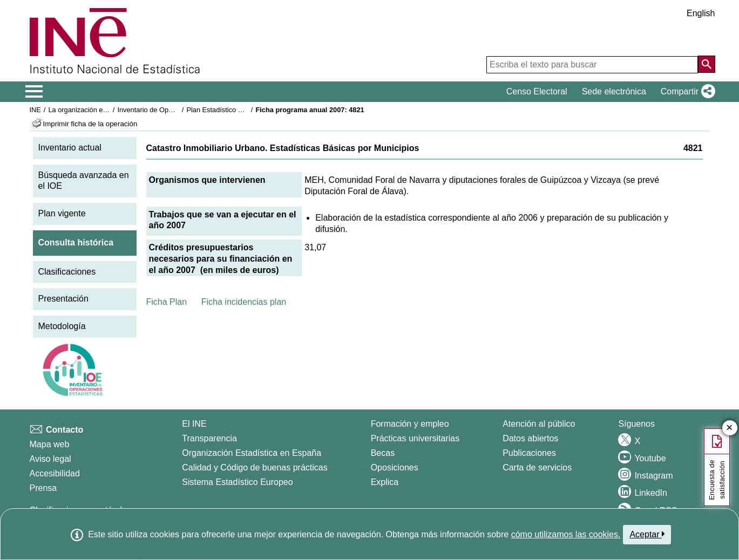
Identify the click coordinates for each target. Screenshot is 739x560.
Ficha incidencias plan (244, 302)
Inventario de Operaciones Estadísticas (177, 110)
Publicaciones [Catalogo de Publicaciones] (529, 453)
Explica (385, 482)
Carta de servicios (537, 467)
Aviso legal (50, 459)
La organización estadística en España (107, 110)
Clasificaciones (67, 272)
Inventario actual (70, 148)
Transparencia (209, 438)
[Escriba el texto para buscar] (592, 65)
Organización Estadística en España (252, 453)
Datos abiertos (530, 438)
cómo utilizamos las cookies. (566, 534)
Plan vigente (62, 213)
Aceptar (647, 534)
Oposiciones (395, 467)
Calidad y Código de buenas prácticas (255, 467)
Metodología (62, 326)
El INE (194, 424)
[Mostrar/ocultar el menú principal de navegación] (34, 92)
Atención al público (539, 424)
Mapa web (50, 444)
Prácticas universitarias (415, 438)
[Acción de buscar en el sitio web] (707, 64)
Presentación (63, 299)
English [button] (701, 13)
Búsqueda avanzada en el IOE (84, 181)
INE (35, 110)
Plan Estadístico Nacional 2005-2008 (243, 110)
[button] (686, 92)
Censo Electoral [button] (537, 91)
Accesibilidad (55, 473)
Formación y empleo (410, 424)
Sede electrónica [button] (614, 91)
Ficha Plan (167, 302)
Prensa (43, 488)
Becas (383, 453)
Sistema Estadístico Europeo (237, 482)
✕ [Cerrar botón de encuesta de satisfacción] (730, 428)
